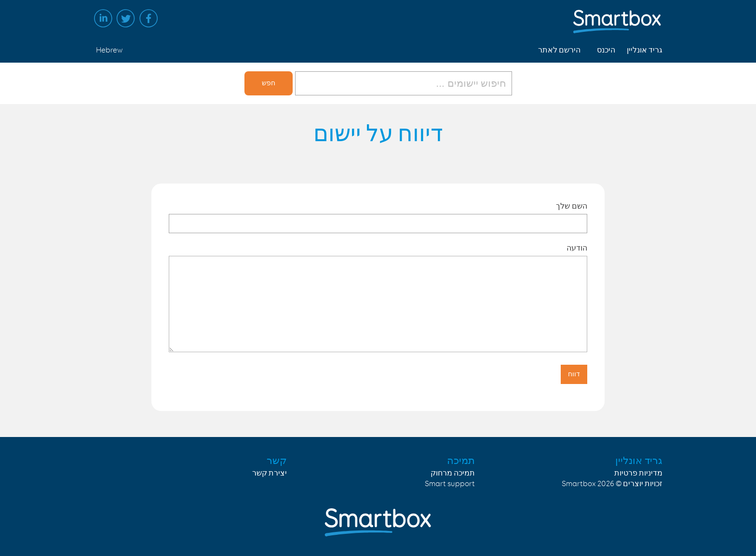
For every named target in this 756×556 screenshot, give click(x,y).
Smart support (450, 484)
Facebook (148, 18)
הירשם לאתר (559, 50)
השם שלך (572, 206)
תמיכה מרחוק (453, 473)
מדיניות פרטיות (638, 473)
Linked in (103, 18)
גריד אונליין (645, 50)
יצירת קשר (270, 473)
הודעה (577, 248)
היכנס (606, 50)
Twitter (126, 18)
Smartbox (579, 484)
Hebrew (109, 50)
